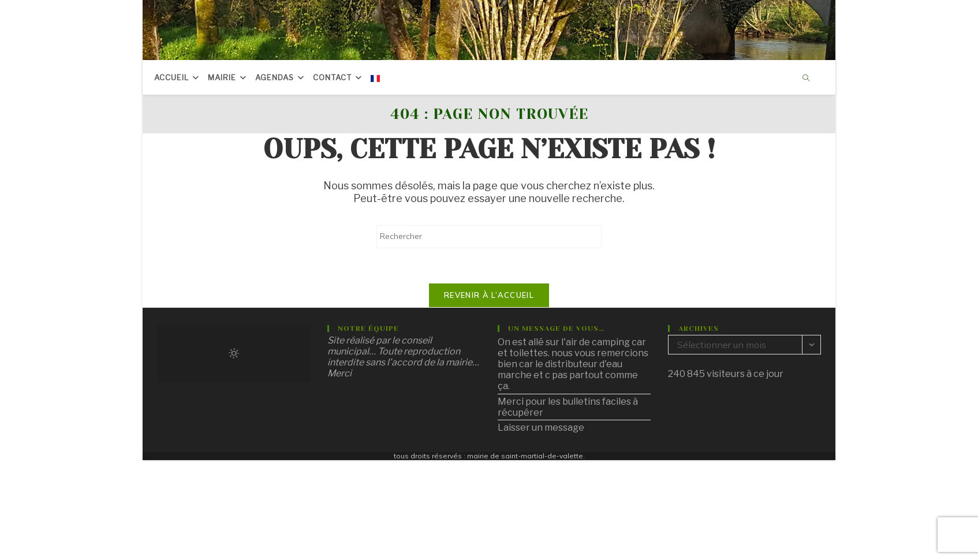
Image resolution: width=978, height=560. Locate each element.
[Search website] (806, 79)
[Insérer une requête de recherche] (489, 237)
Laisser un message (541, 428)
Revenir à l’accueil (489, 295)
